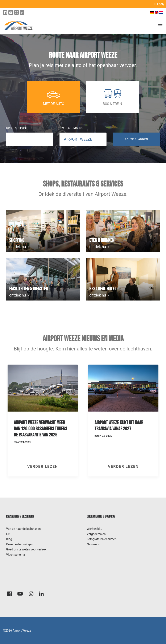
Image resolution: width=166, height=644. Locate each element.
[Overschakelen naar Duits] (152, 13)
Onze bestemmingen (20, 544)
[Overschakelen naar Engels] (157, 13)
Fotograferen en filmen (102, 539)
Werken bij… (95, 529)
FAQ (9, 534)
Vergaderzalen (96, 534)
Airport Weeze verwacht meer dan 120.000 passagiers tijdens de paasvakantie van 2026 (40, 429)
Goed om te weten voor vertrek (26, 549)
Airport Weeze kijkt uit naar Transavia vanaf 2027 (119, 426)
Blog (9, 539)
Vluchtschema (16, 555)
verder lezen (43, 466)
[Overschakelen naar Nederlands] (162, 13)
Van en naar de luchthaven (23, 529)
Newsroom (94, 544)
